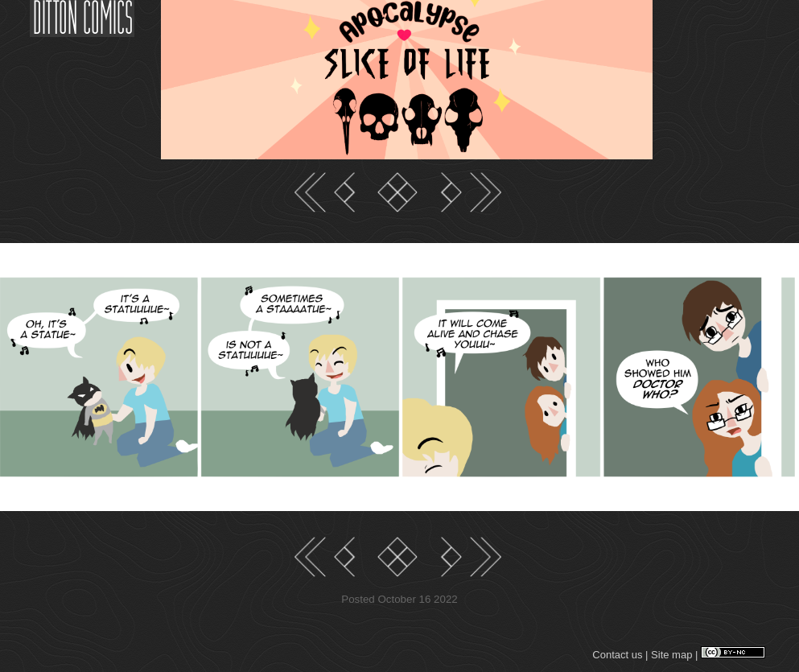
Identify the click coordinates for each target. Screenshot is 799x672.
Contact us (617, 655)
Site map (671, 655)
